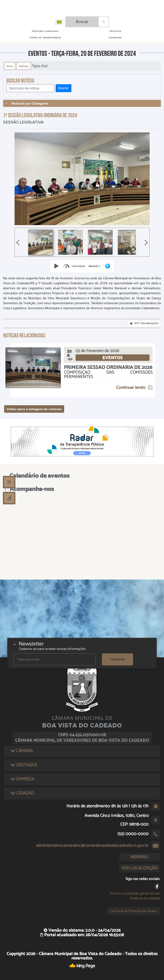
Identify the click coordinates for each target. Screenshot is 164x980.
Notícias (24, 66)
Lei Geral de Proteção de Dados (133, 911)
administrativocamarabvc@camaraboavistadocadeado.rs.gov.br (92, 846)
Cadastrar (117, 659)
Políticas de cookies (145, 898)
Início (10, 66)
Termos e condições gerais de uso (135, 893)
